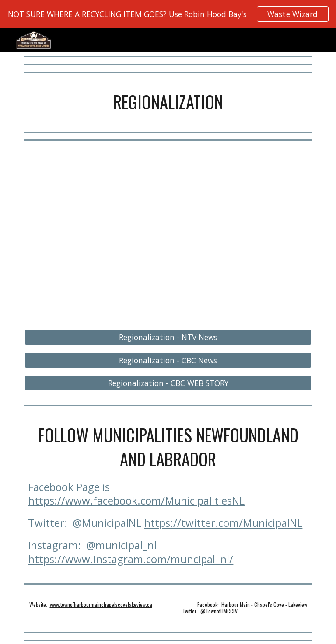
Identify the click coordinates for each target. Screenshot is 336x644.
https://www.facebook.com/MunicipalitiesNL (136, 500)
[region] (168, 14)
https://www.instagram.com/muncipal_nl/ (131, 559)
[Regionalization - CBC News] (168, 360)
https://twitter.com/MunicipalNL (223, 523)
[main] (168, 102)
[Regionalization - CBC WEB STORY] (168, 383)
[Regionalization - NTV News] (168, 337)
